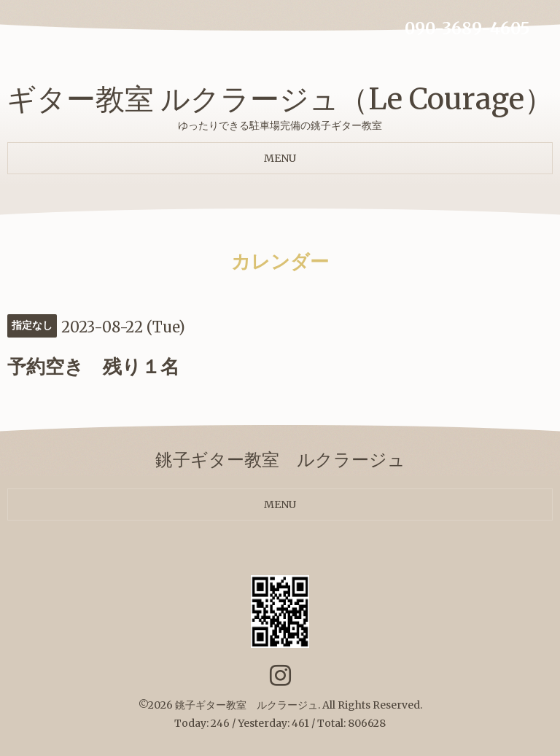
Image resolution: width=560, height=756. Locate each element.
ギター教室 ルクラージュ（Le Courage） (280, 99)
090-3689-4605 (467, 28)
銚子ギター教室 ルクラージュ (246, 705)
